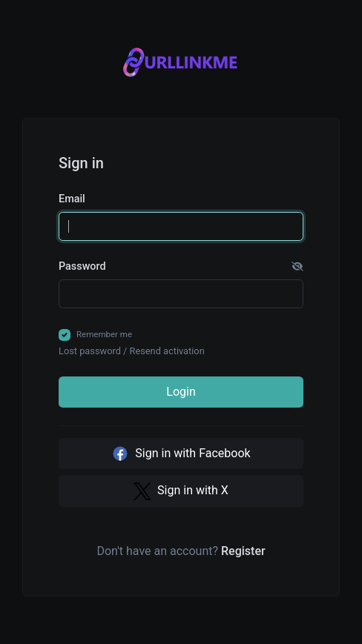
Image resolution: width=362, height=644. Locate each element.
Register (243, 551)
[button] (297, 267)
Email (72, 199)
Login (181, 392)
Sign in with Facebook (181, 454)
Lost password (90, 351)
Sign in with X (181, 491)
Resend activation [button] (167, 351)
